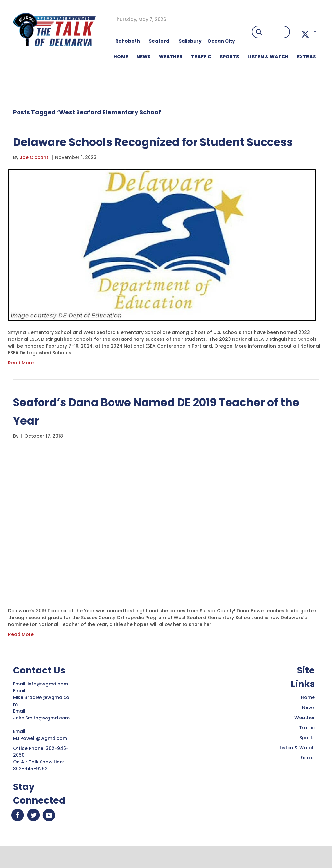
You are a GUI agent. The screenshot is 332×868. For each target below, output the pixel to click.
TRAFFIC (201, 57)
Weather (305, 736)
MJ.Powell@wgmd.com (41, 757)
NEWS (143, 57)
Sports (229, 57)
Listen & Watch (297, 766)
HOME (121, 57)
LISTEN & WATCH (268, 57)
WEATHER (171, 57)
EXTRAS (306, 57)
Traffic (307, 746)
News (308, 726)
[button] (305, 34)
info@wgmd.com (48, 702)
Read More (21, 381)
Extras (308, 776)
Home (308, 716)
